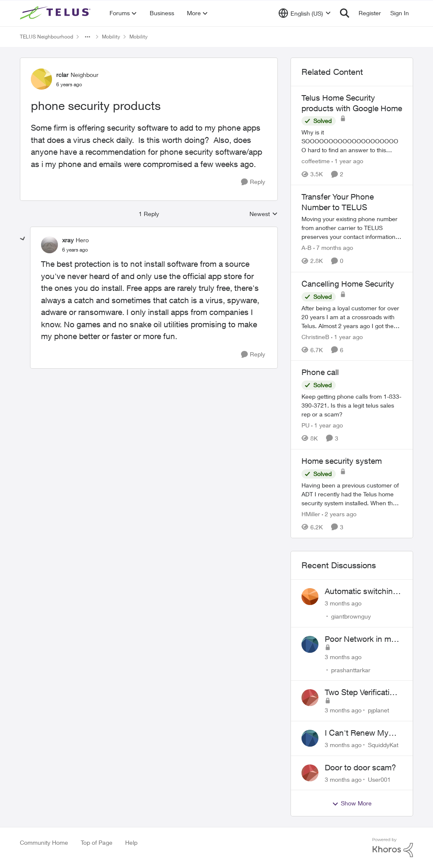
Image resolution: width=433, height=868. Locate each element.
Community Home (44, 842)
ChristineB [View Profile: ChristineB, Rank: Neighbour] (315, 336)
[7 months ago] (333, 248)
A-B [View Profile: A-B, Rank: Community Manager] (307, 248)
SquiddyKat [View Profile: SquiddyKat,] (383, 745)
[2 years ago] (339, 514)
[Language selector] (305, 13)
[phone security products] (75, 250)
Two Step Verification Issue (362, 693)
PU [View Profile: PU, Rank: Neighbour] (306, 425)
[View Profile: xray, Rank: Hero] (49, 245)
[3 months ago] (343, 603)
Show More (352, 803)
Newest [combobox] (264, 214)
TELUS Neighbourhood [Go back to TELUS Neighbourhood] (47, 37)
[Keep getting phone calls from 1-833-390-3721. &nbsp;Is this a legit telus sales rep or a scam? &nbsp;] (352, 405)
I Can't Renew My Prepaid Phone (357, 733)
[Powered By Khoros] (393, 848)
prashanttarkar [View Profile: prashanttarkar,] (351, 669)
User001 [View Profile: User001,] (379, 779)
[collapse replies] (23, 239)
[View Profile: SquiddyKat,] (310, 738)
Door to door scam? (360, 767)
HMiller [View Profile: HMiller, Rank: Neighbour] (311, 514)
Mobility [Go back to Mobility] (111, 37)
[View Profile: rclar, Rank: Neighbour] (41, 79)
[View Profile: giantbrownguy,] (310, 597)
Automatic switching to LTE (361, 591)
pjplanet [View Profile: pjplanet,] (378, 710)
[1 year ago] (347, 161)
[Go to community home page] (56, 13)
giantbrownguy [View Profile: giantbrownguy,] (351, 616)
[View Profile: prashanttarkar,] (310, 644)
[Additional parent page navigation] (88, 37)
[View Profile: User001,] (310, 773)
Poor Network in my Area (360, 639)
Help (131, 842)
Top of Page (97, 842)
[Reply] (253, 182)
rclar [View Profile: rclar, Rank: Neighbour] (62, 75)
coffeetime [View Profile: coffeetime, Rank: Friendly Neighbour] (316, 161)
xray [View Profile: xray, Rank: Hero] (68, 240)
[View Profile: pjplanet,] (310, 698)
